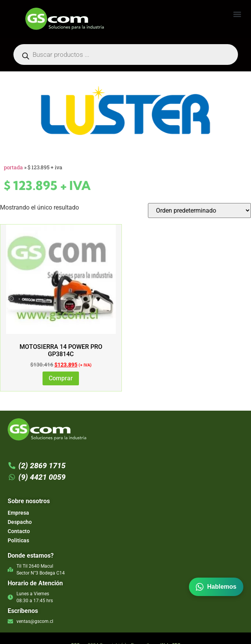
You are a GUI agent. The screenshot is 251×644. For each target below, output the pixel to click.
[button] (237, 14)
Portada (13, 167)
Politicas (18, 540)
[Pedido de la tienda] (199, 211)
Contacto (19, 531)
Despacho (20, 522)
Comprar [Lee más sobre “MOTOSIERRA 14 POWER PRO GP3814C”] (61, 378)
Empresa (18, 513)
